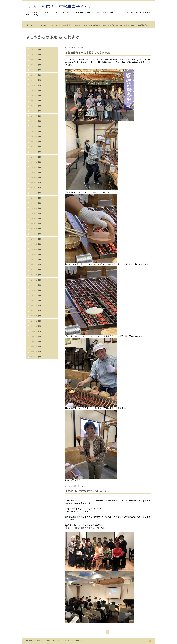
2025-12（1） (36, 49)
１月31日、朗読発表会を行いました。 (88, 491)
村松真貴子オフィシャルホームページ (48, 641)
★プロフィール (47, 25)
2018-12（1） (36, 229)
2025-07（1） (36, 65)
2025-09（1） (36, 60)
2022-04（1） (36, 147)
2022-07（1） (36, 131)
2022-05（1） (36, 142)
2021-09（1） (36, 152)
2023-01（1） (36, 121)
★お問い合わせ (144, 25)
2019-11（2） (36, 188)
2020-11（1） (36, 172)
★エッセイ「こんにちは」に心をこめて (119, 25)
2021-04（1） (36, 157)
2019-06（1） (36, 203)
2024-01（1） (36, 106)
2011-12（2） (36, 306)
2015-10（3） (36, 285)
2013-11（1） (36, 295)
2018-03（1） (36, 254)
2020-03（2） (36, 183)
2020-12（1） (36, 167)
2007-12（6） (36, 326)
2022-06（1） (36, 136)
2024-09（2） (36, 80)
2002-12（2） (36, 352)
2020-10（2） (36, 177)
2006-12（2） (36, 331)
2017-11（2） (36, 265)
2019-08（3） (36, 198)
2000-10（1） (36, 357)
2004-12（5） (36, 341)
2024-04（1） (36, 95)
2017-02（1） (36, 275)
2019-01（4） (36, 224)
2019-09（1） (36, 193)
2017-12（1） (36, 259)
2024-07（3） (36, 85)
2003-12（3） (36, 347)
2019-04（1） (36, 208)
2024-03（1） (36, 101)
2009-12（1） (36, 316)
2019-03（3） (36, 213)
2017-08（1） (36, 270)
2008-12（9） (36, 321)
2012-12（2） (36, 300)
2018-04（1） (36, 249)
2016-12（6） (36, 280)
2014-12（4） (36, 290)
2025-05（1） (36, 70)
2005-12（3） (36, 336)
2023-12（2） (36, 111)
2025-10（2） (36, 54)
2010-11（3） (36, 311)
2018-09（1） (36, 239)
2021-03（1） (36, 162)
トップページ (32, 25)
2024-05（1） (36, 90)
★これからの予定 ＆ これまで (68, 25)
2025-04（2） (36, 75)
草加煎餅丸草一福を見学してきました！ (89, 53)
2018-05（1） (36, 244)
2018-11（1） (36, 234)
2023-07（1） (36, 116)
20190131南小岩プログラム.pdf (82, 528)
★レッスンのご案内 (91, 25)
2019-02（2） (36, 218)
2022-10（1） (36, 126)
